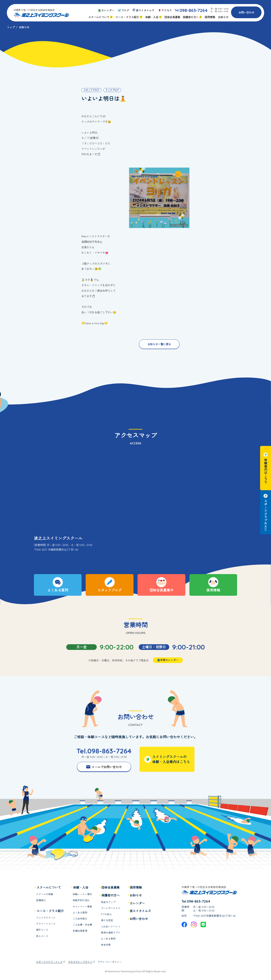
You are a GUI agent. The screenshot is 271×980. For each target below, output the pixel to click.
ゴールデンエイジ (111, 908)
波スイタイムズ (140, 911)
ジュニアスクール (46, 918)
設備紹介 (41, 900)
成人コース (42, 936)
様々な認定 (107, 920)
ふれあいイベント (111, 927)
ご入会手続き (80, 919)
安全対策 (106, 945)
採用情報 (136, 887)
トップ (11, 27)
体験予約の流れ (81, 900)
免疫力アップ (108, 902)
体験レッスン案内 (82, 894)
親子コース (42, 930)
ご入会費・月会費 (82, 925)
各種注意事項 (80, 931)
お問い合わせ (246, 12)
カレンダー (137, 903)
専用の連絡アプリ (111, 933)
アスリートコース (46, 924)
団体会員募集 (110, 887)
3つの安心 (106, 914)
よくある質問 (80, 913)
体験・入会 (81, 887)
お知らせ (136, 895)
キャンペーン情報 (82, 907)
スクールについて (49, 887)
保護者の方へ (110, 895)
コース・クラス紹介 (50, 911)
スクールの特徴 (45, 894)
